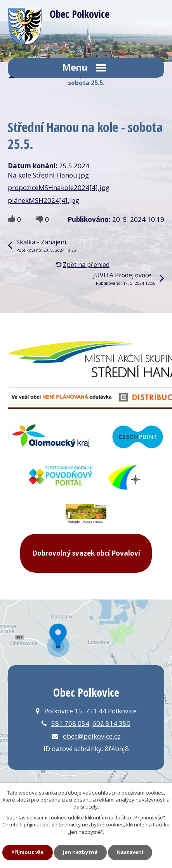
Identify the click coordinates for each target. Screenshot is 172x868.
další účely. (86, 807)
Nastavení (130, 852)
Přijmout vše (27, 852)
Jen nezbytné (80, 852)
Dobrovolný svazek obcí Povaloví (86, 553)
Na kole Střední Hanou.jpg (48, 175)
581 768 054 (70, 723)
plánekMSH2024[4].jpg (43, 200)
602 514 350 (111, 723)
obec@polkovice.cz (92, 736)
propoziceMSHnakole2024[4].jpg (59, 187)
